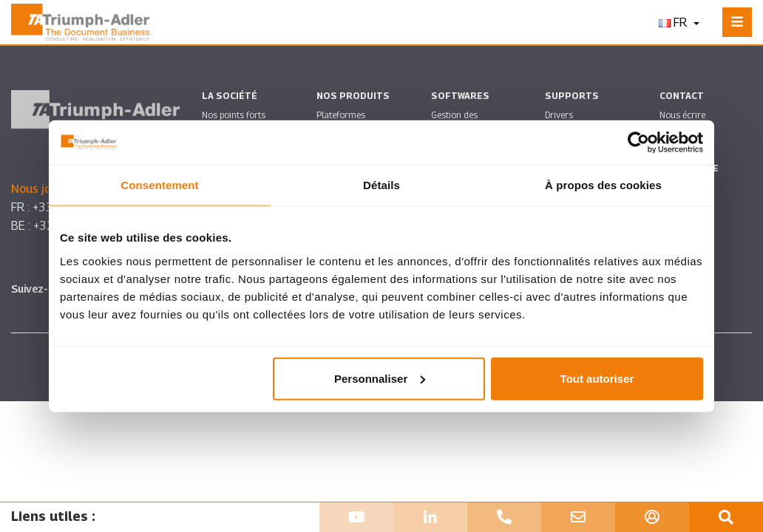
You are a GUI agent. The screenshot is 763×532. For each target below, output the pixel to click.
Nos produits (353, 96)
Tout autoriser (597, 378)
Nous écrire (682, 115)
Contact (682, 96)
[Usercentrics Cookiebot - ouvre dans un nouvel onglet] (638, 143)
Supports (572, 96)
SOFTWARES (460, 96)
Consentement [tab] (159, 185)
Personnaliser (380, 378)
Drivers (559, 115)
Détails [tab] (381, 185)
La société (230, 96)
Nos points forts (234, 115)
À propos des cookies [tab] (603, 185)
